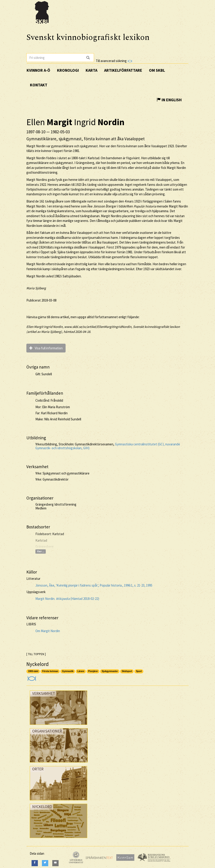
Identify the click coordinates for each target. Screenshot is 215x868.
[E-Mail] (55, 863)
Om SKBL (157, 70)
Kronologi (68, 70)
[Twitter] (45, 863)
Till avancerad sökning (114, 61)
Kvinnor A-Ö (38, 70)
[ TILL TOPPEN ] (36, 654)
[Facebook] (35, 863)
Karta (91, 70)
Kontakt (39, 85)
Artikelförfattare (123, 70)
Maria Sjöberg (36, 288)
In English (169, 100)
